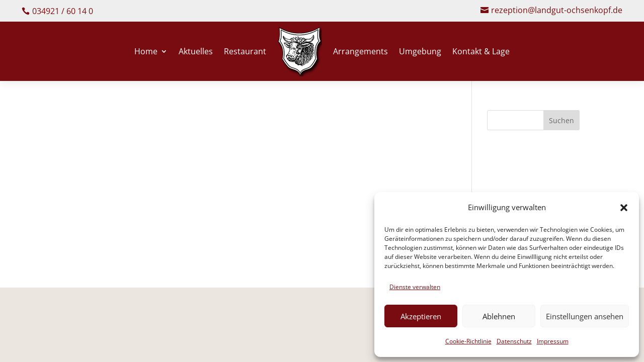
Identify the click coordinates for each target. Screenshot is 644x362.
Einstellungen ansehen (585, 316)
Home (146, 52)
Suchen (561, 121)
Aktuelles (196, 52)
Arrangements (360, 52)
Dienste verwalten (415, 287)
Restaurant (245, 52)
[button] (624, 208)
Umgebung (420, 52)
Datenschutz (514, 341)
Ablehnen (499, 316)
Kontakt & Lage (481, 52)
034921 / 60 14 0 (63, 11)
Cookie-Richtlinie (468, 341)
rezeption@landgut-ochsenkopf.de (557, 11)
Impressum (553, 341)
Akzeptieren (421, 316)
